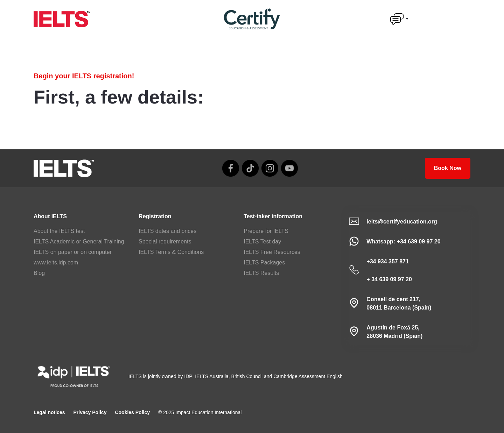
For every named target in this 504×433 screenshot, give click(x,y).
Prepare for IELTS (266, 231)
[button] (399, 19)
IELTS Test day (262, 242)
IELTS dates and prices (167, 231)
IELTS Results (261, 273)
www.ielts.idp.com (56, 262)
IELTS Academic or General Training (79, 242)
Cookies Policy (132, 412)
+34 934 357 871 (388, 261)
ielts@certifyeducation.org (402, 222)
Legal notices (49, 412)
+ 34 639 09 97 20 (389, 279)
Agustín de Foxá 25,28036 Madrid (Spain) (394, 332)
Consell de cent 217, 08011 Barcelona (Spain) (399, 303)
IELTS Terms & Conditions (171, 252)
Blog (39, 273)
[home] (62, 19)
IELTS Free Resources (272, 252)
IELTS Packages (264, 262)
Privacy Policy (90, 412)
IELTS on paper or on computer (73, 252)
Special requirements (165, 242)
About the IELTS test (59, 231)
